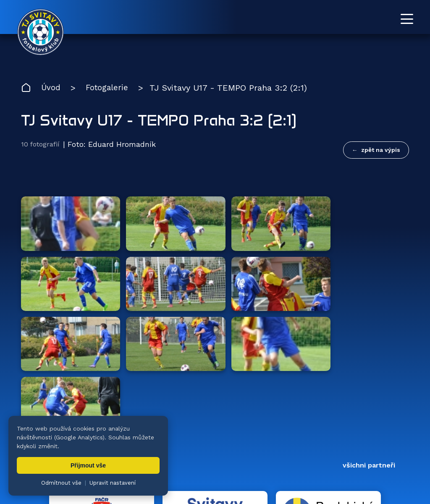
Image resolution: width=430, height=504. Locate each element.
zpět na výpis (381, 150)
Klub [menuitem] (252, 449)
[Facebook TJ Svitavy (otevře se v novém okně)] (406, 412)
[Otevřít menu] (407, 19)
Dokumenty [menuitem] (295, 449)
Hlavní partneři (72, 304)
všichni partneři (369, 304)
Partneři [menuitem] (343, 449)
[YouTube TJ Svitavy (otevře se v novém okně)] (387, 412)
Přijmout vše (88, 465)
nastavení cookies (309, 477)
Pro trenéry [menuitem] (392, 449)
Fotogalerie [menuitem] (211, 449)
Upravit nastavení (113, 483)
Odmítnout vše (61, 483)
